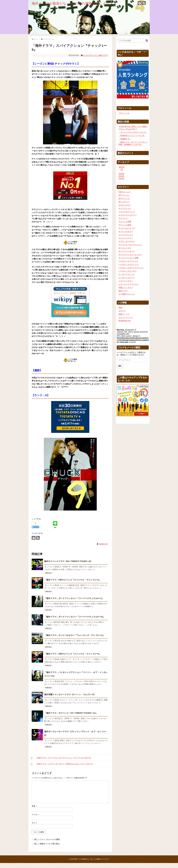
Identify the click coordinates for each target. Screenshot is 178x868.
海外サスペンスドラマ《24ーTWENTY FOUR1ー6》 (68, 561)
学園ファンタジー (126, 288)
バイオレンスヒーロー (128, 271)
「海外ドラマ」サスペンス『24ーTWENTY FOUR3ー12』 (71, 713)
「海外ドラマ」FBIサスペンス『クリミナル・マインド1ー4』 (72, 654)
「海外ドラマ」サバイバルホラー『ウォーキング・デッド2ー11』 (74, 635)
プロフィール (124, 113)
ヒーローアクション (127, 274)
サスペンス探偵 (125, 225)
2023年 (121, 167)
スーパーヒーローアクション (130, 245)
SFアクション (124, 195)
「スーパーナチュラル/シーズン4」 (133, 132)
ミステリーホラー (126, 281)
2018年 (121, 179)
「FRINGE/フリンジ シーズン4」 (132, 136)
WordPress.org (125, 321)
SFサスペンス (124, 199)
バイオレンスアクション (129, 261)
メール (36, 814)
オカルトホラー (125, 205)
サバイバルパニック (127, 228)
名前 (35, 806)
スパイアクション (90, 55)
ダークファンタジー (127, 251)
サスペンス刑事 (125, 222)
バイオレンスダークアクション (131, 268)
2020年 (121, 174)
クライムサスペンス (127, 212)
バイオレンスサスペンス (129, 264)
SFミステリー (124, 202)
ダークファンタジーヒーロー (130, 255)
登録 (120, 308)
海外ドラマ (103, 55)
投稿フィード (124, 314)
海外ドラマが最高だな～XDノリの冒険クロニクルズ (72, 3)
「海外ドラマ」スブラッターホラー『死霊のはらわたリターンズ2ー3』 (62, 764)
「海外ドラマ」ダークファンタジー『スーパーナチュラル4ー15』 (74, 617)
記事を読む (48, 573)
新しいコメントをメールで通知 (47, 839)
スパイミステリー (126, 238)
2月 (122, 170)
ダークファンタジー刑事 (129, 258)
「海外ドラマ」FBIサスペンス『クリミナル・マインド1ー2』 (72, 580)
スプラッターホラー (127, 241)
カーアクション (125, 208)
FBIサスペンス (124, 192)
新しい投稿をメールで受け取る (47, 844)
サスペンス (123, 218)
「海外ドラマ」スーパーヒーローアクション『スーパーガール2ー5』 (61, 758)
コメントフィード (126, 317)
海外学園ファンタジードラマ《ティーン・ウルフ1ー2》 (70, 695)
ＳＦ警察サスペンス (127, 294)
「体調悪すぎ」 (125, 139)
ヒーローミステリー (127, 278)
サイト (34, 823)
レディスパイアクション (129, 284)
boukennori (103, 544)
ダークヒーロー (125, 248)
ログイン (122, 311)
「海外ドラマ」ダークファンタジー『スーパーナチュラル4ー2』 (74, 598)
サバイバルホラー (126, 231)
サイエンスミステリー (128, 215)
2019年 (121, 176)
